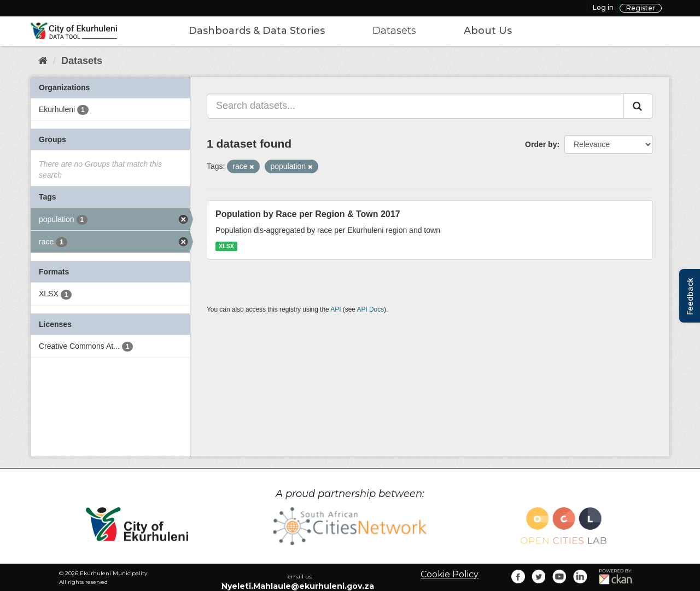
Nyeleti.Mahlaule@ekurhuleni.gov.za (298, 586)
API (336, 309)
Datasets (394, 31)
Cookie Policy (450, 574)
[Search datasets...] (415, 106)
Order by (541, 144)
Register (641, 8)
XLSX (226, 246)
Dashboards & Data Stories (257, 31)
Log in (603, 7)
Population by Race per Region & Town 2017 (308, 214)
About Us (488, 31)
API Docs (371, 309)
